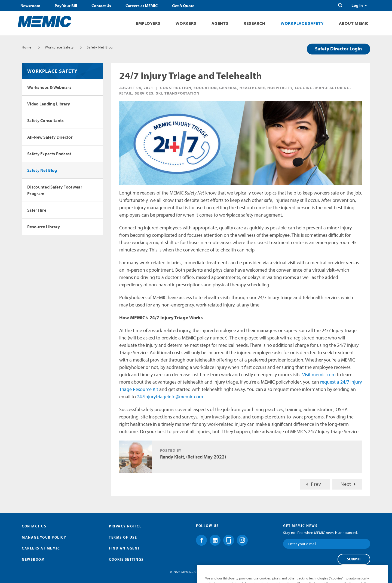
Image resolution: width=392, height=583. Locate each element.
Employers (148, 23)
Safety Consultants (45, 120)
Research (255, 23)
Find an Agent (124, 548)
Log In (357, 5)
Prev (316, 484)
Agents (220, 23)
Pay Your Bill (66, 6)
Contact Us (101, 6)
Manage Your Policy (44, 537)
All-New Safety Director (50, 137)
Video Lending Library (49, 104)
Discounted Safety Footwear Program (55, 190)
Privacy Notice (125, 526)
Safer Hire (37, 210)
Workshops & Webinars (49, 87)
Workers (186, 23)
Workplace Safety (302, 23)
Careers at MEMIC (142, 6)
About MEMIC (354, 23)
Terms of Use (123, 537)
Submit (354, 559)
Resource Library (44, 227)
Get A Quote (183, 6)
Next (346, 484)
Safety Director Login (339, 49)
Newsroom (30, 6)
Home (27, 47)
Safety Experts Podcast (49, 154)
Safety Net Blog (100, 47)
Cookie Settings (126, 559)
